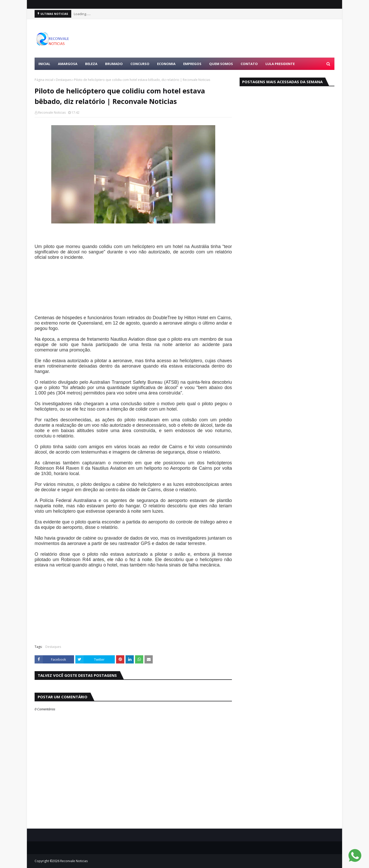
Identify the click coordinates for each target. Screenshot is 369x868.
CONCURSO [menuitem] (140, 64)
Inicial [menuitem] (44, 64)
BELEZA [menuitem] (91, 64)
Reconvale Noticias (52, 112)
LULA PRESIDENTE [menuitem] (280, 64)
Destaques (64, 80)
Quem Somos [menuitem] (221, 64)
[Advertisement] (241, 38)
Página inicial (44, 80)
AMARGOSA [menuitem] (68, 64)
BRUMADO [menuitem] (114, 64)
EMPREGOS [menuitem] (192, 64)
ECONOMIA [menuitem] (166, 64)
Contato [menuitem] (249, 64)
